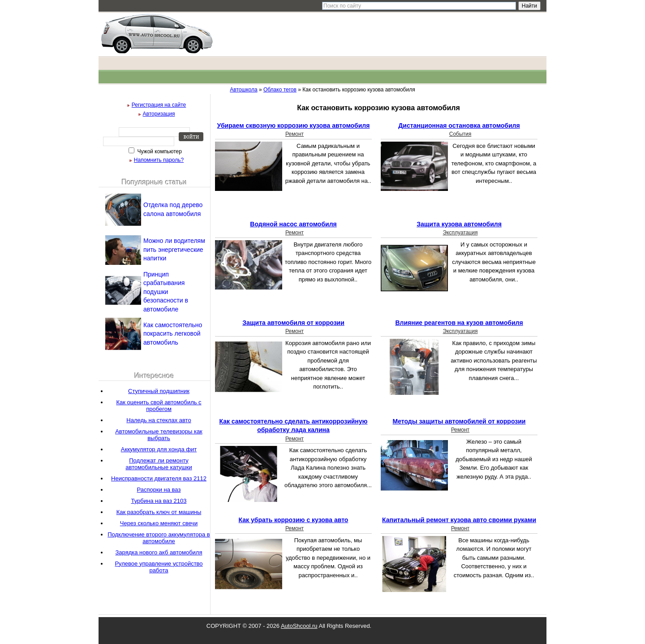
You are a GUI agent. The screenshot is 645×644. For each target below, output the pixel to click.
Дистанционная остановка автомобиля (459, 125)
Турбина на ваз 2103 (159, 501)
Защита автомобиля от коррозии (293, 323)
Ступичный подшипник (159, 391)
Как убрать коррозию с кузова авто (294, 520)
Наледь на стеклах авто (159, 420)
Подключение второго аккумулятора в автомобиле (159, 538)
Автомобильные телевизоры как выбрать (159, 435)
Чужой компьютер (159, 151)
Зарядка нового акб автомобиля (159, 552)
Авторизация (159, 114)
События (460, 134)
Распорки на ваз (159, 490)
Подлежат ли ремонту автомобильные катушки (159, 464)
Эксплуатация (460, 233)
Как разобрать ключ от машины (159, 512)
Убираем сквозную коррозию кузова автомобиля (294, 125)
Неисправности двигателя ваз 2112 (159, 478)
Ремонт (295, 134)
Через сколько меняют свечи (159, 523)
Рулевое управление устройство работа (159, 567)
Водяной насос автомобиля (293, 224)
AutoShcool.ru (299, 626)
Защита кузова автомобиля (459, 224)
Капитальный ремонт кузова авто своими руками (459, 520)
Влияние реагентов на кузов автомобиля (459, 323)
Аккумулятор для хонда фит (159, 449)
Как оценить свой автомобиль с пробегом (159, 406)
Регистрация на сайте (159, 105)
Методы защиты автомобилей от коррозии (459, 421)
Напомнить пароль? (159, 160)
